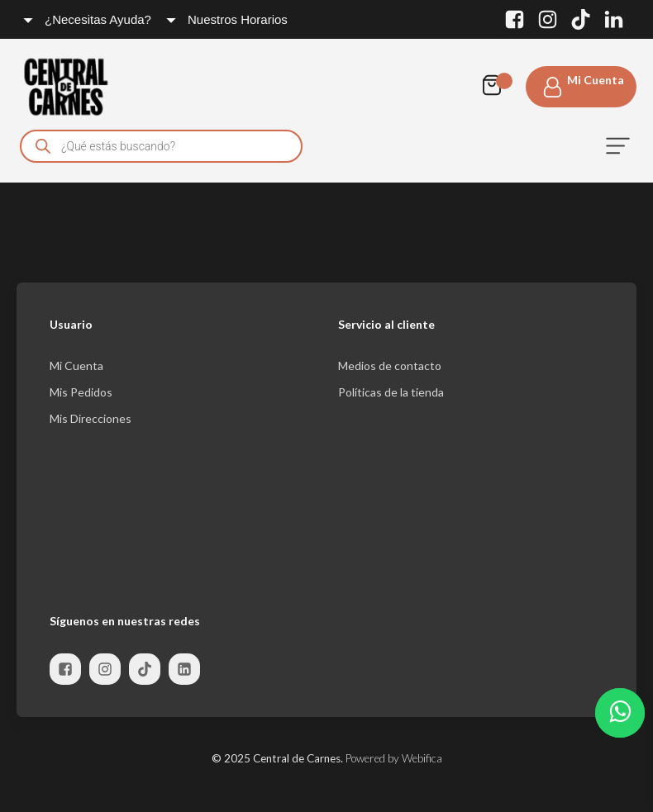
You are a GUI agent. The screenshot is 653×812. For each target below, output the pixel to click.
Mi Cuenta (76, 366)
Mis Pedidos (81, 392)
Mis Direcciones (91, 418)
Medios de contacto (390, 366)
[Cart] (496, 87)
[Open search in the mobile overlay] (161, 146)
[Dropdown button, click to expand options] (88, 19)
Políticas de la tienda (391, 392)
